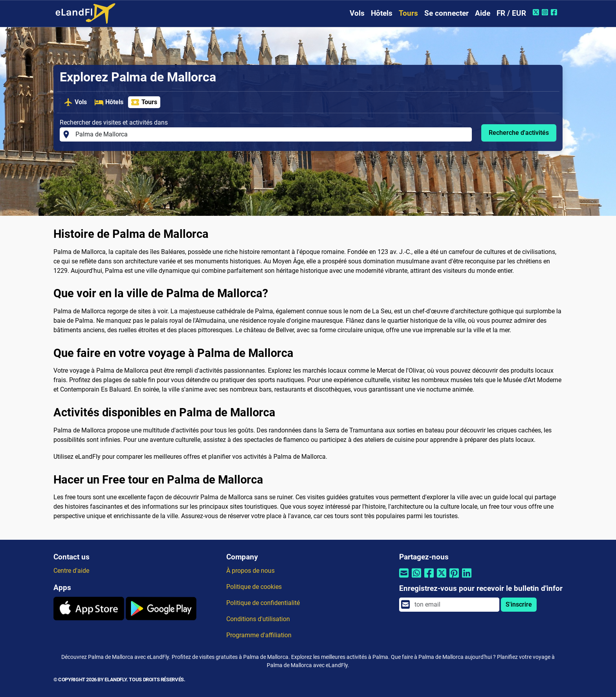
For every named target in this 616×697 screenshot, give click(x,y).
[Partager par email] (404, 578)
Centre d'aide (71, 571)
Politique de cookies (254, 587)
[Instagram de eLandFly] (546, 12)
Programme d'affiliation (259, 635)
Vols (357, 13)
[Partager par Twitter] (442, 578)
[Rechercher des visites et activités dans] (271, 134)
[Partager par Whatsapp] (416, 578)
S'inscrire (519, 604)
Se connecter (446, 13)
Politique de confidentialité (263, 603)
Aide (483, 13)
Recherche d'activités (519, 133)
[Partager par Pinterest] (454, 578)
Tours (408, 13)
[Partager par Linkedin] (467, 578)
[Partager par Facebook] (429, 578)
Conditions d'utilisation (258, 619)
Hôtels (382, 13)
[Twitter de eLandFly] (537, 12)
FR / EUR (511, 13)
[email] (455, 605)
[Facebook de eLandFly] (555, 12)
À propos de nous (250, 571)
